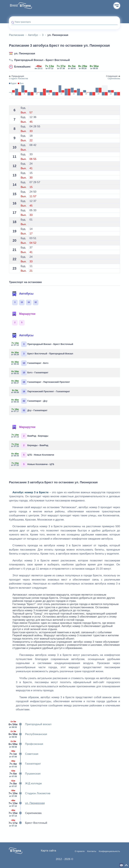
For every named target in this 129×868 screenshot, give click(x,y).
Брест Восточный (28, 823)
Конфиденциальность (109, 851)
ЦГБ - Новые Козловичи (33, 455)
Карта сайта (48, 851)
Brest (14, 5)
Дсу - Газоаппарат (29, 410)
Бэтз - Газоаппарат (30, 373)
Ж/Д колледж (25, 783)
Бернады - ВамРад (30, 445)
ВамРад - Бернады (30, 436)
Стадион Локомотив (30, 793)
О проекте (80, 851)
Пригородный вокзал (30, 724)
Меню (117, 6)
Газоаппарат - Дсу (29, 401)
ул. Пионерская (25, 53)
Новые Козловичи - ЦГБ (33, 464)
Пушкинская (25, 774)
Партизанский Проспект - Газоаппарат (41, 392)
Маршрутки (24, 314)
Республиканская (28, 734)
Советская (24, 754)
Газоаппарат (25, 764)
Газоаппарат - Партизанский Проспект (41, 382)
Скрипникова (25, 813)
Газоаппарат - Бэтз (30, 363)
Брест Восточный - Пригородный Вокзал (42, 354)
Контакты (92, 851)
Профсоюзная (26, 744)
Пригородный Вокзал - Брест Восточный (42, 60)
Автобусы (23, 294)
